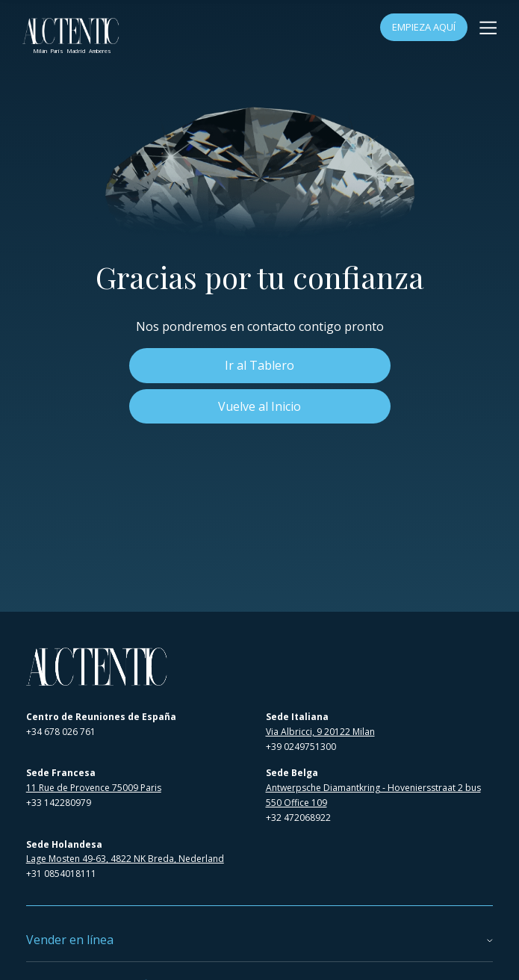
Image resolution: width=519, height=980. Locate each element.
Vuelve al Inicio (259, 406)
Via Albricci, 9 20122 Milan (320, 732)
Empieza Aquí (424, 27)
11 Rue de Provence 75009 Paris (94, 788)
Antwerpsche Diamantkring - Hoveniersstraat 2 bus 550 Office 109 (373, 795)
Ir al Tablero (259, 365)
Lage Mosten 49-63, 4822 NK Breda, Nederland (125, 859)
